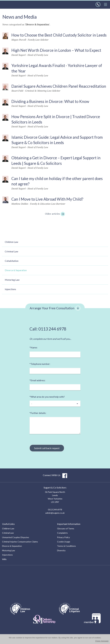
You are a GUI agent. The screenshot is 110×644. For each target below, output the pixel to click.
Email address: (37, 380)
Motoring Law (12, 280)
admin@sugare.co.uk (55, 513)
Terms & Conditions (66, 546)
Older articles (55, 214)
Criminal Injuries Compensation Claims (20, 542)
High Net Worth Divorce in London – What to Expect (56, 50)
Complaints (62, 533)
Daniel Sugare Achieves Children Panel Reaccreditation (59, 86)
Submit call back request (47, 448)
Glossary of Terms (66, 528)
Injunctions (10, 289)
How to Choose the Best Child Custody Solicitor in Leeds (59, 35)
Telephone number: (40, 364)
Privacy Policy (63, 537)
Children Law (11, 242)
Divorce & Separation (16, 270)
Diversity (61, 550)
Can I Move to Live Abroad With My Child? (47, 199)
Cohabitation (12, 261)
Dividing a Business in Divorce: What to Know (50, 101)
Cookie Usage (64, 542)
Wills (4, 559)
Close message (102, 641)
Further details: (38, 413)
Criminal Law (11, 251)
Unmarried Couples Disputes (16, 537)
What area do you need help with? (47, 397)
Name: (33, 347)
